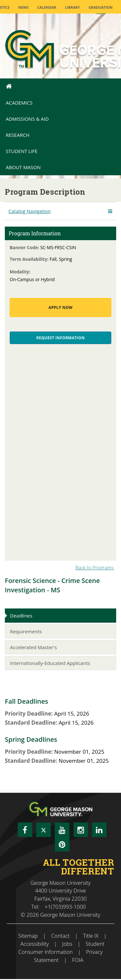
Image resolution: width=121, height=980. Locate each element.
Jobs (67, 944)
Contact (60, 936)
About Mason (23, 167)
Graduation (101, 7)
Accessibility (35, 944)
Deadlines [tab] (21, 616)
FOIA (78, 960)
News (23, 7)
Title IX (91, 936)
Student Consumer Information (61, 948)
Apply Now (60, 307)
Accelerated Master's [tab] (33, 647)
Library (72, 7)
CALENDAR (47, 7)
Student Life (22, 151)
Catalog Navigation (30, 211)
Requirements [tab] (26, 631)
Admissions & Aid (27, 119)
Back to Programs (95, 567)
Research (18, 135)
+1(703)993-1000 (65, 907)
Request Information (61, 338)
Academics (19, 103)
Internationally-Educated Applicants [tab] (50, 663)
